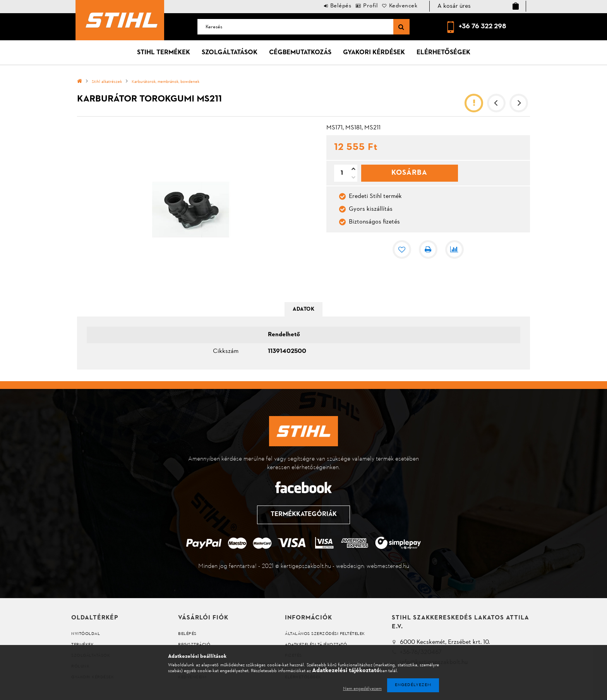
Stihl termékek (164, 53)
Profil (360, 6)
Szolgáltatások (230, 53)
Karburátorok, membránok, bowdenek (165, 82)
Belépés (323, 6)
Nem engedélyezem (362, 689)
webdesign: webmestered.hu (373, 566)
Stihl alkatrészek (107, 82)
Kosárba (409, 173)
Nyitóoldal (86, 634)
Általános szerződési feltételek (325, 634)
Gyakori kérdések (374, 53)
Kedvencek (400, 6)
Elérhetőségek (443, 53)
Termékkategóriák (303, 514)
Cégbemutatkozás (300, 53)
